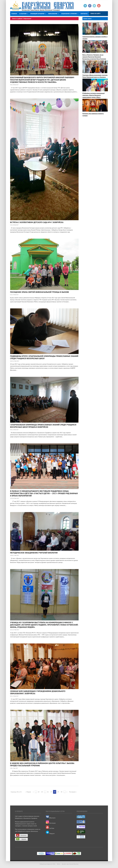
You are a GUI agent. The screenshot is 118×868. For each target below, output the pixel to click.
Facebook (90, 6)
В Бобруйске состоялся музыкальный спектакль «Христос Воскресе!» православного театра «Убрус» (93, 95)
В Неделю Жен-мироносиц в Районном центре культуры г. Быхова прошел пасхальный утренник (42, 764)
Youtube (99, 6)
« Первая (28, 792)
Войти (59, 864)
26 (48, 792)
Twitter (94, 6)
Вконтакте (85, 6)
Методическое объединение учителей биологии (34, 553)
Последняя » (73, 792)
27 (51, 792)
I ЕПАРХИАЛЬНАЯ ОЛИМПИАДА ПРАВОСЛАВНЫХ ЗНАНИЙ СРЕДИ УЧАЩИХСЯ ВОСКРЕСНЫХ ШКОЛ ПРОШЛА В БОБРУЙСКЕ (43, 426)
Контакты (84, 14)
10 (39, 792)
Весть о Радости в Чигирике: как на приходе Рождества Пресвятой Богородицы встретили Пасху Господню (94, 57)
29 (58, 792)
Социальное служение (70, 14)
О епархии (24, 14)
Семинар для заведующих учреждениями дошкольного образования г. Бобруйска (38, 692)
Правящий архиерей (38, 14)
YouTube (50, 828)
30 (62, 792)
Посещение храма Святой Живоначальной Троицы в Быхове (40, 292)
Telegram (50, 834)
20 (42, 792)
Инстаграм (51, 823)
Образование (53, 14)
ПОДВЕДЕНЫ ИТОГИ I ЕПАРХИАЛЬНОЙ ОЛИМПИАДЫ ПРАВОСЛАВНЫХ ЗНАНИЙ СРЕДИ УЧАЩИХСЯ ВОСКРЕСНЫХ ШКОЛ (44, 357)
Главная (14, 14)
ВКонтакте (51, 818)
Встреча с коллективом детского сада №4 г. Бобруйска (37, 222)
